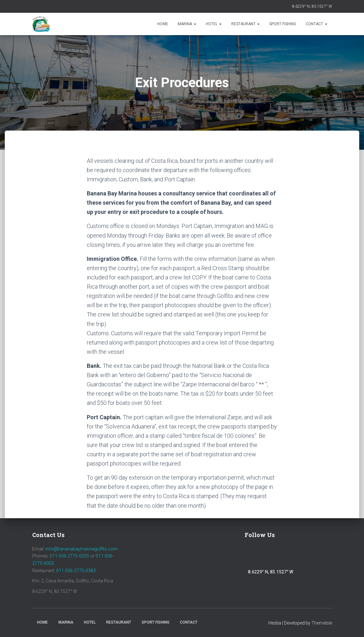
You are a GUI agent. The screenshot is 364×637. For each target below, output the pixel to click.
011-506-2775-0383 (76, 571)
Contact (316, 24)
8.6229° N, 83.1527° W (312, 6)
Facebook (251, 555)
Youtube (284, 556)
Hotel (214, 24)
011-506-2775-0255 (70, 556)
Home (163, 24)
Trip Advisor (301, 556)
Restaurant (245, 24)
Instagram (268, 556)
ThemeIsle (322, 623)
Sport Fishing (283, 24)
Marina (187, 24)
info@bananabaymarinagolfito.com (82, 549)
